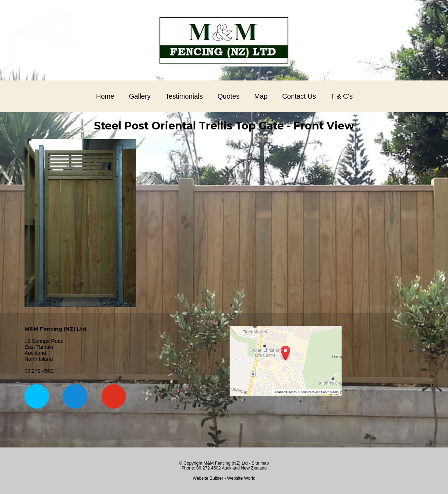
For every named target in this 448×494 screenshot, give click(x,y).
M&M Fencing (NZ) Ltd (225, 463)
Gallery (140, 96)
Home (105, 96)
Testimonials (184, 96)
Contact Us (299, 96)
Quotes (228, 96)
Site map (260, 463)
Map (261, 96)
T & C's (342, 96)
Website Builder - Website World (224, 478)
